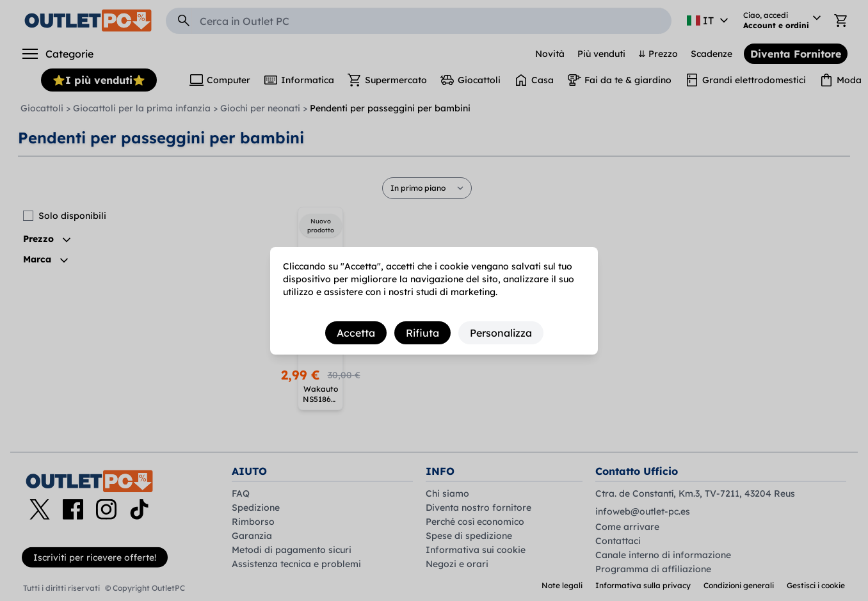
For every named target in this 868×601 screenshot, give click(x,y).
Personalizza (501, 333)
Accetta (356, 333)
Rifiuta (422, 333)
